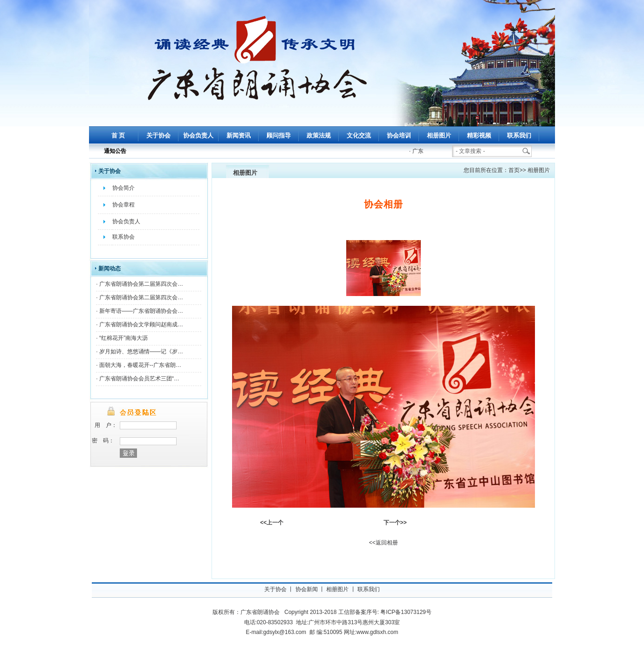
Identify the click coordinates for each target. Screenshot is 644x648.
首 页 (118, 135)
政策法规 (319, 135)
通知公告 (115, 151)
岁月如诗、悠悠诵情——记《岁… (141, 352)
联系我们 (519, 135)
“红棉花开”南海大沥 (123, 338)
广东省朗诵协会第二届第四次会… (141, 284)
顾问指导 (279, 135)
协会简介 (123, 188)
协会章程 (123, 205)
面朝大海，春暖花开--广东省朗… (140, 365)
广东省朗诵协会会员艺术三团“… (139, 379)
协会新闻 (307, 589)
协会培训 (399, 135)
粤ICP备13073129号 (406, 612)
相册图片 (439, 135)
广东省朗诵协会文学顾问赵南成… (141, 324)
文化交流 (359, 135)
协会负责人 (198, 135)
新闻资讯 (239, 135)
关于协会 (158, 135)
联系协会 (123, 237)
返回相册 (387, 543)
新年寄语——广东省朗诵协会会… (141, 311)
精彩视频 (479, 135)
